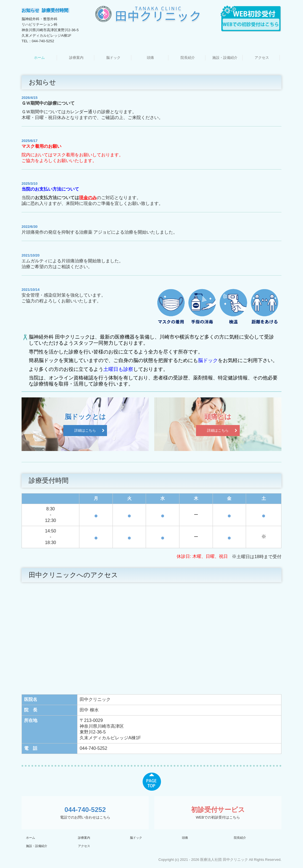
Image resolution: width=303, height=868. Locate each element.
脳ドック (113, 58)
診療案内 (76, 58)
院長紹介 (188, 58)
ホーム (39, 58)
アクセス (262, 58)
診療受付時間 (56, 10)
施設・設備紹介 (225, 58)
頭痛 (150, 58)
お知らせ (30, 10)
